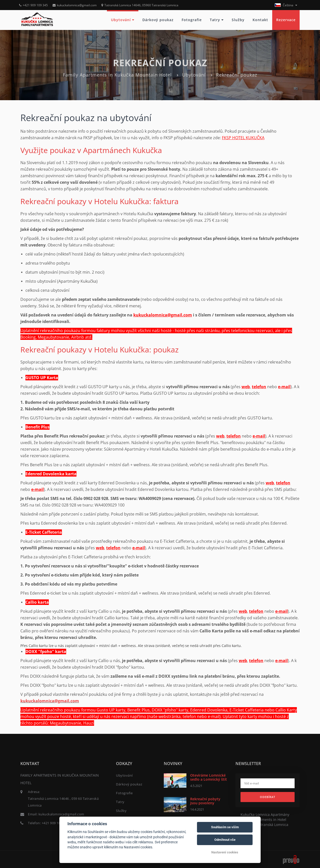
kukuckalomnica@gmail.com (75, 5)
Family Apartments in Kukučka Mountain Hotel (117, 75)
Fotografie (192, 20)
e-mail (284, 387)
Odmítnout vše (225, 840)
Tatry (217, 20)
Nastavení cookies (225, 852)
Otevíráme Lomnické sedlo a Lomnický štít (209, 777)
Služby (238, 20)
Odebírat (268, 797)
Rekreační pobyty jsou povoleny (205, 801)
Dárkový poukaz (158, 20)
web (246, 387)
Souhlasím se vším (225, 827)
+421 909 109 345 (33, 5)
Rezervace (286, 20)
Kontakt (260, 20)
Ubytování (123, 20)
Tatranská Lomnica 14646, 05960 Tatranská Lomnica (140, 5)
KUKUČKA (243, 138)
